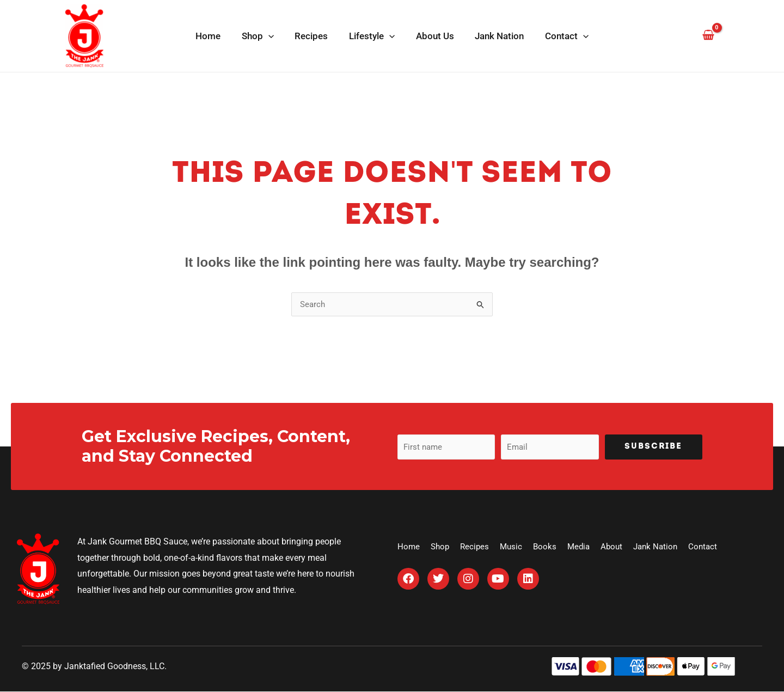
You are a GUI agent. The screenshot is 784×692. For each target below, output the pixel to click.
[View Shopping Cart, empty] (708, 36)
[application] (273, 36)
